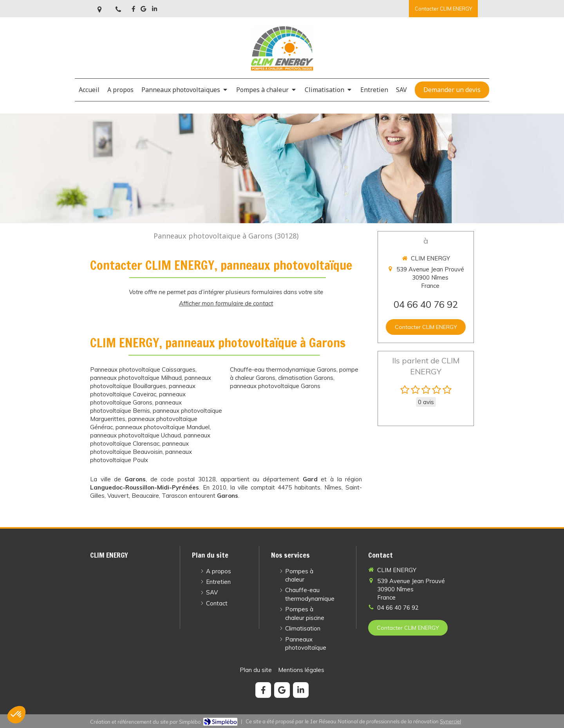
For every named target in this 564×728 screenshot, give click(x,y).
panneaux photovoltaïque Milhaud (136, 378)
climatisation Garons (306, 378)
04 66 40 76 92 (426, 304)
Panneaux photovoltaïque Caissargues (143, 369)
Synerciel (450, 721)
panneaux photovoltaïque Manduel (163, 427)
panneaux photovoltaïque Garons (275, 386)
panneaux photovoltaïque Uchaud (136, 435)
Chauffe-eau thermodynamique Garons (283, 369)
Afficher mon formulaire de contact (226, 303)
